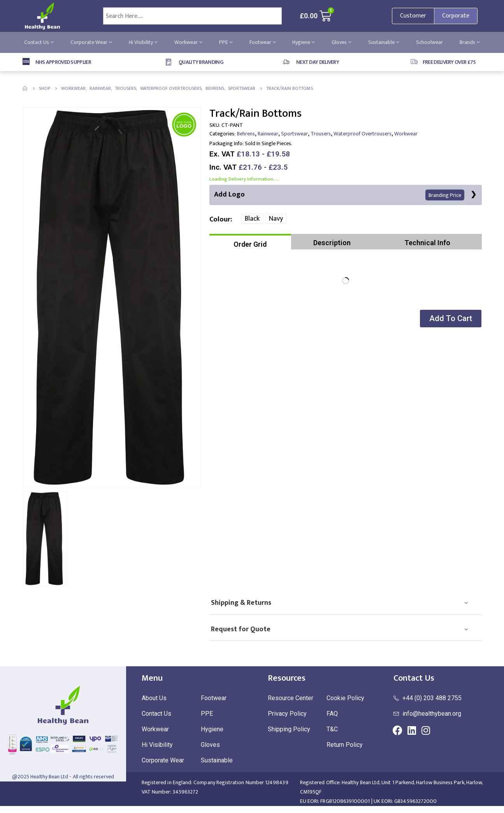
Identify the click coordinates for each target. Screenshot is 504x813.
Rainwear (268, 134)
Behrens (246, 134)
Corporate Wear (91, 42)
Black (252, 219)
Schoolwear (429, 42)
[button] (450, 319)
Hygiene (304, 42)
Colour (220, 219)
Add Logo (339, 195)
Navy (276, 219)
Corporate (456, 16)
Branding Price (445, 195)
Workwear (188, 42)
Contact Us (39, 42)
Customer (413, 16)
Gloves (342, 42)
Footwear (263, 42)
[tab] (250, 242)
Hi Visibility (143, 42)
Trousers (321, 134)
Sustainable (384, 42)
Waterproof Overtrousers (363, 134)
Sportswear (294, 134)
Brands (470, 42)
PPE (226, 42)
